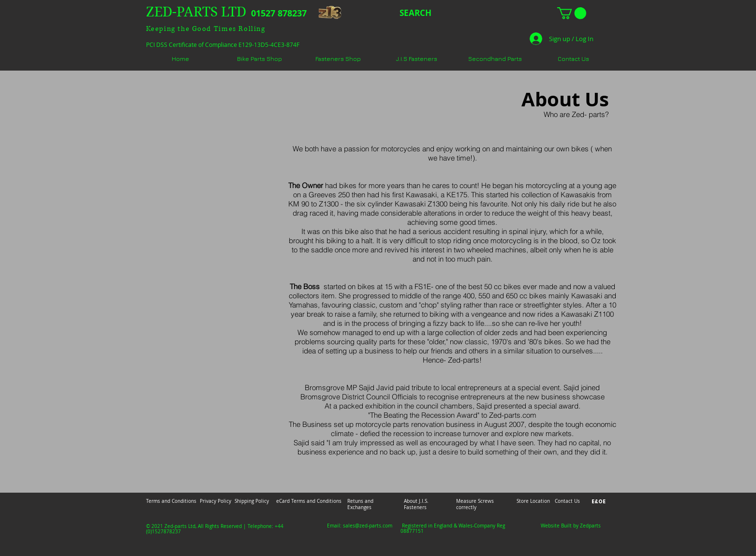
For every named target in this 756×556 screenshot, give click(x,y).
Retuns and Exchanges (360, 504)
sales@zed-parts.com (368, 526)
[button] (572, 13)
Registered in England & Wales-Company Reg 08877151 (453, 528)
